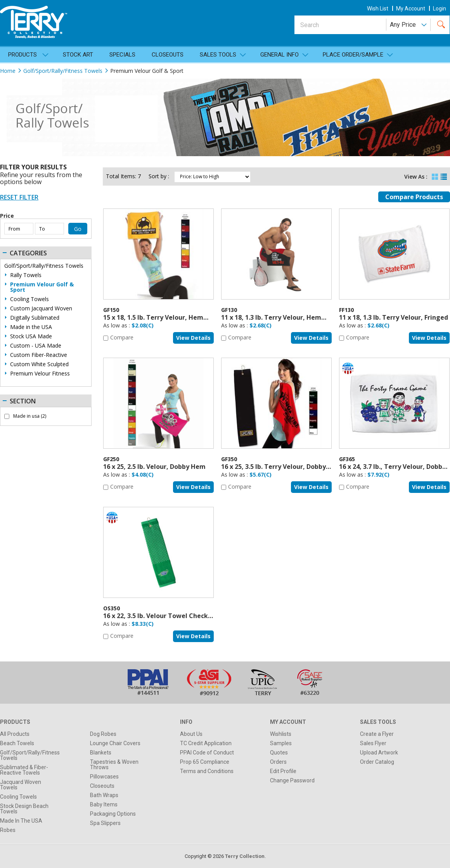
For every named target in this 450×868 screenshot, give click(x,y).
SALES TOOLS (218, 55)
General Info (280, 55)
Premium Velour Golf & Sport (42, 287)
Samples (281, 743)
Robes (8, 830)
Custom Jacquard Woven (41, 308)
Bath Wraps (104, 795)
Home (8, 71)
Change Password (292, 780)
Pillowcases (104, 777)
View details (193, 338)
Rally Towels (26, 275)
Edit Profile (283, 771)
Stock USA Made (31, 336)
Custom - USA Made (36, 346)
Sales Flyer (373, 743)
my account (411, 9)
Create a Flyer (377, 734)
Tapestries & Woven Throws (114, 765)
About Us (191, 734)
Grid (435, 175)
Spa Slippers (105, 823)
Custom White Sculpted (39, 364)
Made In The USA (21, 821)
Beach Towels (17, 743)
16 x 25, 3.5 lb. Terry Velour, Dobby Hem (282, 467)
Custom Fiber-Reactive (39, 355)
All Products (15, 734)
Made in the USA (31, 327)
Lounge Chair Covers (115, 743)
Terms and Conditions (207, 771)
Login (440, 9)
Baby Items (104, 804)
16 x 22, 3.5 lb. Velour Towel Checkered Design (174, 616)
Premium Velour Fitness (40, 374)
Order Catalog (377, 762)
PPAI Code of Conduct (207, 753)
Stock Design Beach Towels (24, 809)
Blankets (101, 753)
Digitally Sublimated (35, 318)
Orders (278, 762)
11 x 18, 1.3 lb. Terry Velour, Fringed (394, 317)
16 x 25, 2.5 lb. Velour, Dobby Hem (154, 467)
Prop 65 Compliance (205, 762)
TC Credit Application (206, 743)
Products (22, 55)
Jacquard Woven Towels (21, 785)
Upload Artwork (379, 753)
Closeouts (168, 55)
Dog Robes (103, 734)
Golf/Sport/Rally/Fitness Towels (63, 71)
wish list (378, 9)
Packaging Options (113, 814)
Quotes (279, 753)
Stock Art (78, 55)
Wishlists (281, 734)
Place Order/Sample (353, 55)
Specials (122, 55)
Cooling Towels (29, 299)
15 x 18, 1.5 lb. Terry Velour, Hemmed (160, 317)
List (444, 175)
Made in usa (30, 416)
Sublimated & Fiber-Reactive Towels (24, 770)
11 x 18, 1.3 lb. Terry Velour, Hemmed (278, 317)
